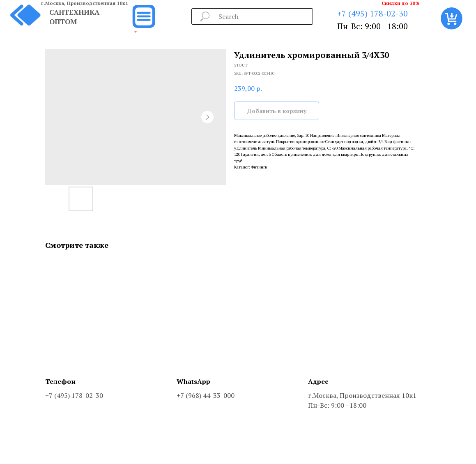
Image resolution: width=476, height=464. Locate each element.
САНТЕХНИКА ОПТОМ (74, 17)
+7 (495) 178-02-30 (373, 13)
